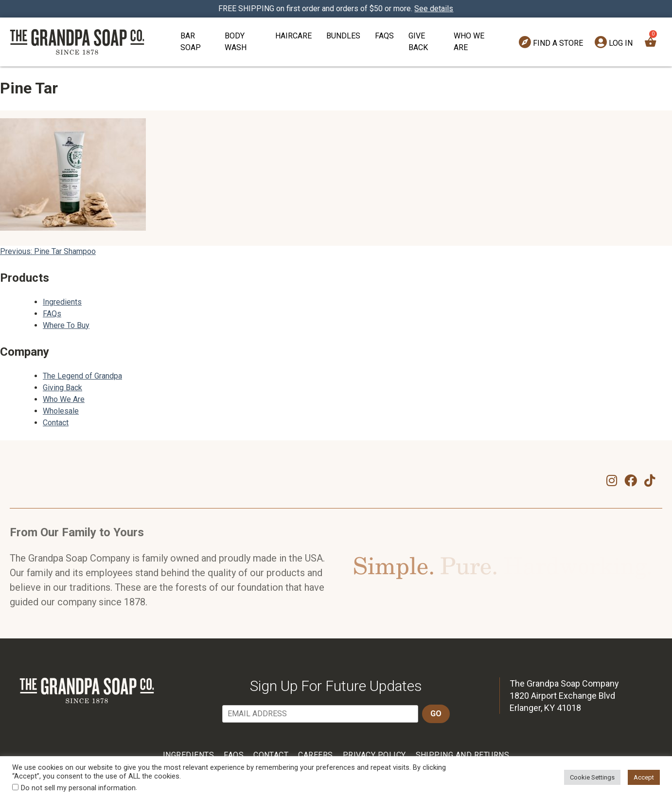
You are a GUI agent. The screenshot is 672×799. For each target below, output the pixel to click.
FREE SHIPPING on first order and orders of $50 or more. (336, 9)
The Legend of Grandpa (82, 376)
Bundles (343, 36)
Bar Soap (191, 42)
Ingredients (62, 302)
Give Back (418, 42)
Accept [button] (644, 777)
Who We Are (469, 42)
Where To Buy (66, 325)
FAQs (384, 36)
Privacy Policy (374, 755)
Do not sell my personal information (78, 788)
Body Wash (236, 42)
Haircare (293, 36)
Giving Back (62, 388)
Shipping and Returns (463, 755)
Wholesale (61, 411)
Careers (315, 755)
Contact (56, 423)
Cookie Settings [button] (592, 777)
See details (434, 9)
